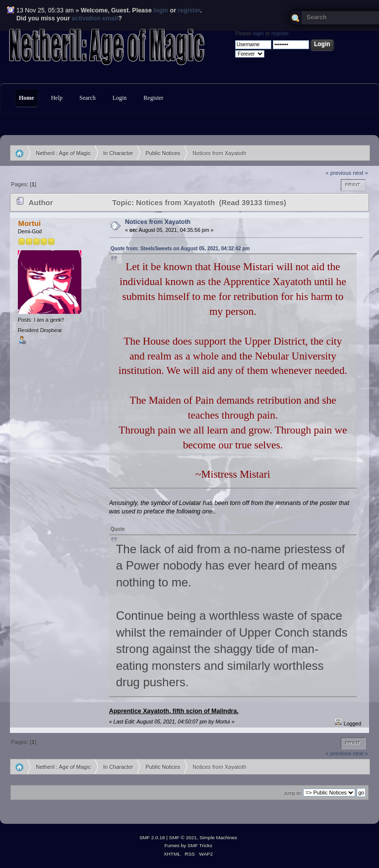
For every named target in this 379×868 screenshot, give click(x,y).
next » (360, 173)
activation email (95, 18)
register (189, 10)
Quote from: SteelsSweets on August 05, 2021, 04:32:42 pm (180, 249)
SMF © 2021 (183, 837)
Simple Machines (218, 837)
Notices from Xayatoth (158, 222)
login (161, 10)
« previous (338, 173)
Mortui (29, 223)
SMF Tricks (200, 845)
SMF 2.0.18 (152, 837)
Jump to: (292, 793)
